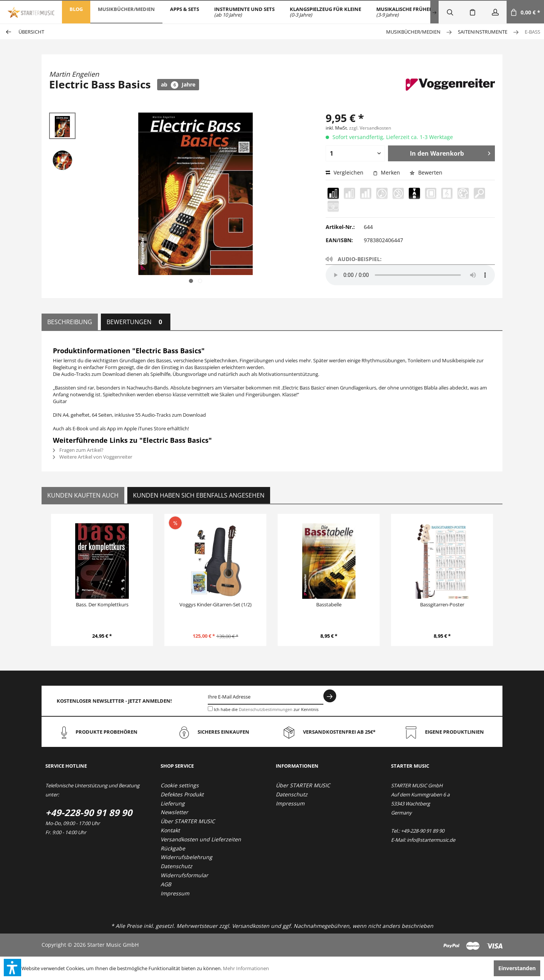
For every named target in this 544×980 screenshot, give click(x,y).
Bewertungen (136, 322)
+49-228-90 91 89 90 (89, 812)
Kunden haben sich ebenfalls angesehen (199, 495)
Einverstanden (517, 968)
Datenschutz (176, 866)
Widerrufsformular (184, 875)
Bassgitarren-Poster (442, 604)
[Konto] (495, 12)
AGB (166, 884)
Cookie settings (180, 785)
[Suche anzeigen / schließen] (450, 12)
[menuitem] (76, 12)
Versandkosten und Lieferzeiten (201, 839)
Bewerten (426, 172)
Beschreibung (70, 322)
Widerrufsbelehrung (186, 857)
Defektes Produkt (182, 794)
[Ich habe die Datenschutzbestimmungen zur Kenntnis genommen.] (210, 709)
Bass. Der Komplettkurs (102, 604)
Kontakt (170, 830)
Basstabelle (329, 604)
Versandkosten (251, 926)
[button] (12, 968)
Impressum (175, 893)
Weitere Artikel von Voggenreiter (93, 457)
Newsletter (174, 812)
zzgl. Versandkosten (370, 128)
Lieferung (173, 803)
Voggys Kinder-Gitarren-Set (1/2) (216, 604)
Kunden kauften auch (83, 495)
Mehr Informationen (246, 968)
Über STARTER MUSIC (188, 821)
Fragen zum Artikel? (78, 450)
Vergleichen (345, 172)
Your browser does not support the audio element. (410, 275)
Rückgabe (173, 848)
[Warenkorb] (525, 12)
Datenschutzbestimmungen (266, 709)
